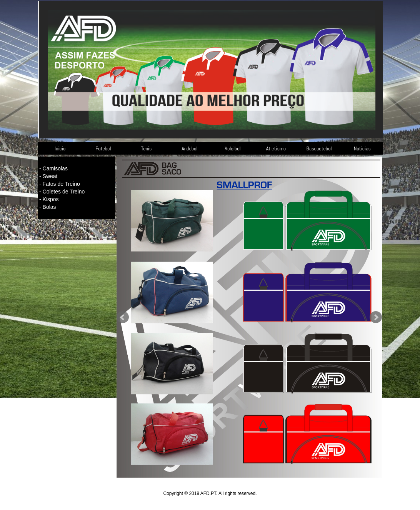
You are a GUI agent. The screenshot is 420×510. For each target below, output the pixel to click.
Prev (123, 317)
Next (376, 317)
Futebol (103, 148)
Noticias (362, 148)
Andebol (189, 148)
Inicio (60, 148)
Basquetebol (319, 148)
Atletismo (276, 148)
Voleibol (233, 148)
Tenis (147, 148)
